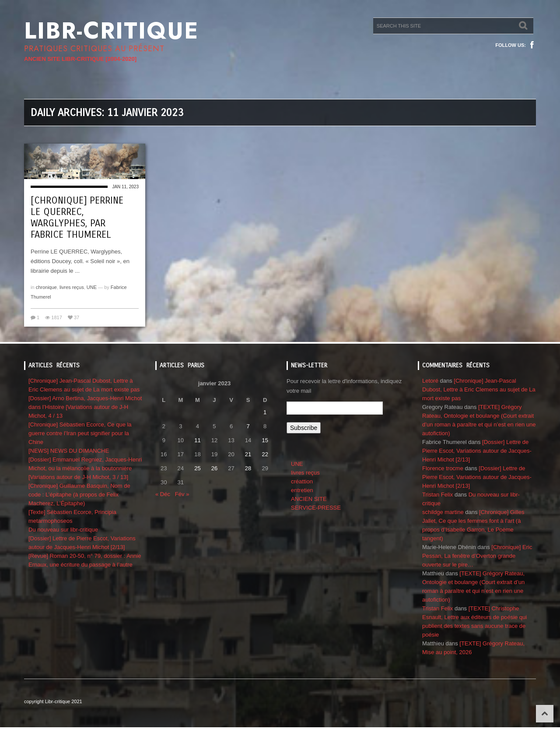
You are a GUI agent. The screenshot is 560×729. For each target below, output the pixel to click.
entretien (302, 490)
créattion (302, 481)
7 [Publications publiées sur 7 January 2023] (248, 426)
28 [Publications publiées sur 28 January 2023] (248, 468)
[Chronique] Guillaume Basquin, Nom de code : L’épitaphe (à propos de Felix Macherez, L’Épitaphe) (79, 495)
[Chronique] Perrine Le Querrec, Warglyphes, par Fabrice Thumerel (77, 218)
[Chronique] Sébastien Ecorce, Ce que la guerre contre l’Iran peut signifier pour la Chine (80, 433)
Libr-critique (111, 31)
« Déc (163, 494)
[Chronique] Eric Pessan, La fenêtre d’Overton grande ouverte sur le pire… (477, 556)
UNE (92, 287)
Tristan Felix (437, 495)
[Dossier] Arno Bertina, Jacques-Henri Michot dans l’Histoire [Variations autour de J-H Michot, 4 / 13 (85, 407)
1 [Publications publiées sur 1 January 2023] (265, 412)
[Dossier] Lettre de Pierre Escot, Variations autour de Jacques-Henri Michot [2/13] (477, 451)
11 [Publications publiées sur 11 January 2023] (197, 440)
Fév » (182, 494)
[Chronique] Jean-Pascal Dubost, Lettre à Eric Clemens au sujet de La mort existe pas (479, 389)
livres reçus (72, 287)
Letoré (430, 381)
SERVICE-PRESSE (316, 508)
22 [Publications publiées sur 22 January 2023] (265, 454)
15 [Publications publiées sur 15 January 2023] (265, 440)
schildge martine (443, 512)
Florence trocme (443, 468)
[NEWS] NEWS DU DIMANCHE (69, 451)
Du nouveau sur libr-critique (63, 530)
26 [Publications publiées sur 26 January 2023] (214, 468)
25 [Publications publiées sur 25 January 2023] (197, 468)
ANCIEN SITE (309, 499)
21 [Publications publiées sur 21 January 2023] (248, 454)
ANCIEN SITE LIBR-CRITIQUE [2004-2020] (80, 59)
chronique (46, 287)
